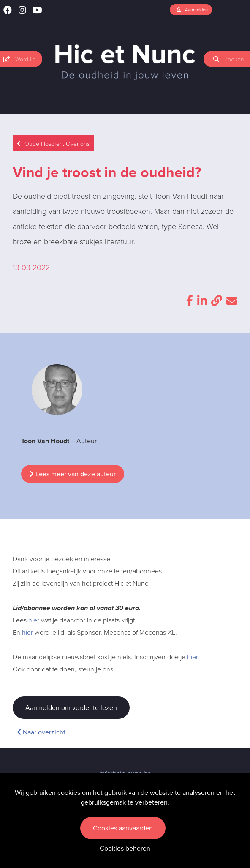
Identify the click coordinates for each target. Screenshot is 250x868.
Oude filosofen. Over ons (53, 143)
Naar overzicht (41, 732)
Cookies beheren (125, 848)
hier (34, 620)
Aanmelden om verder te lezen (71, 708)
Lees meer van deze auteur (73, 474)
